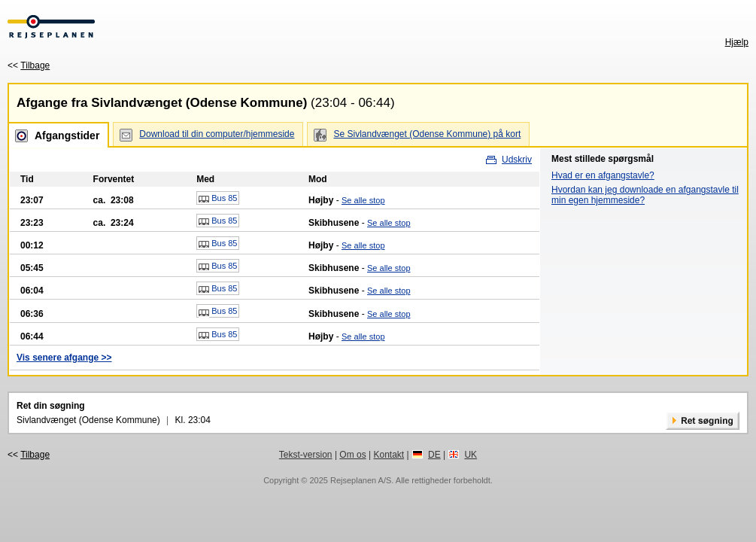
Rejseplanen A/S (361, 480)
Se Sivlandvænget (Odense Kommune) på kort (427, 134)
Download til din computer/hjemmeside (217, 134)
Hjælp (737, 42)
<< (29, 65)
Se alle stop (363, 200)
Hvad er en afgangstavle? (603, 175)
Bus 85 (218, 199)
